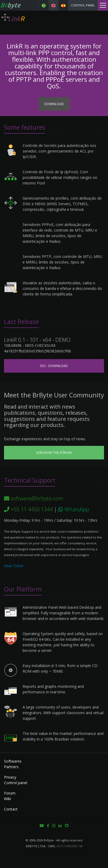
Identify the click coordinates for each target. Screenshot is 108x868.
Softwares (13, 761)
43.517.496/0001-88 (69, 846)
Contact (11, 809)
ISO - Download (54, 366)
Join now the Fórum (54, 453)
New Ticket (14, 566)
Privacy (10, 777)
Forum (10, 793)
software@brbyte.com (34, 498)
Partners (11, 767)
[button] (42, 826)
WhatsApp (74, 509)
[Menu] (103, 5)
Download (54, 104)
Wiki (7, 799)
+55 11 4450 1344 (28, 509)
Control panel (83, 5)
